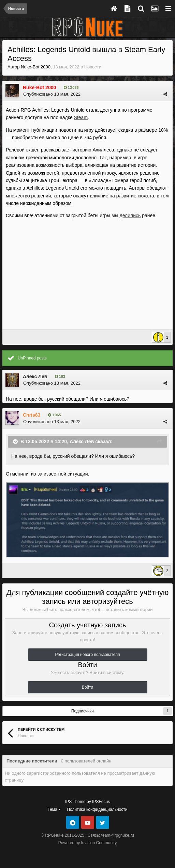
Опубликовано (52, 94)
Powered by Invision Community (87, 843)
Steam (81, 117)
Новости (93, 67)
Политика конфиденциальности (97, 809)
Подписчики (83, 711)
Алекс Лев (35, 376)
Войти (88, 687)
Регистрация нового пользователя (88, 655)
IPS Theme (75, 802)
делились (130, 215)
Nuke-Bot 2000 (36, 67)
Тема (54, 809)
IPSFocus (101, 802)
